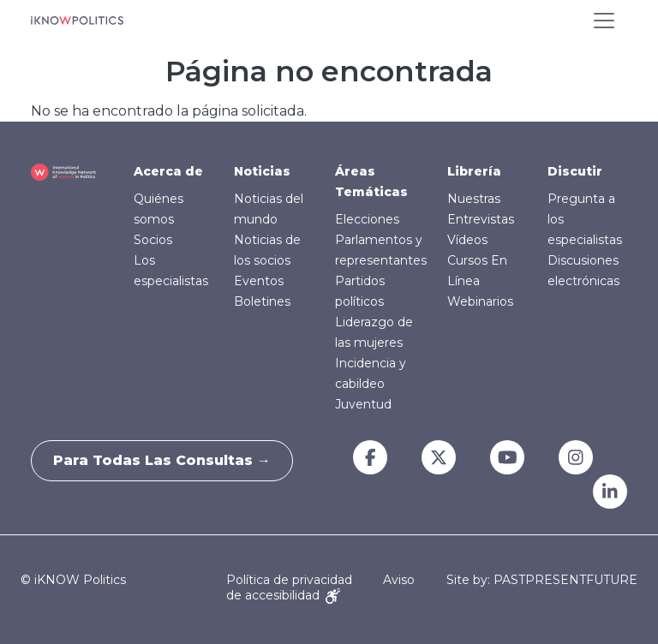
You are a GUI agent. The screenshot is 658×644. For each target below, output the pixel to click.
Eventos (259, 281)
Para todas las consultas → (166, 460)
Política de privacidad (289, 580)
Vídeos (467, 240)
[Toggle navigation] (604, 21)
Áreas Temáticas (371, 182)
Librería (474, 171)
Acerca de (168, 171)
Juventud (363, 404)
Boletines (262, 301)
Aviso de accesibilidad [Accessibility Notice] (320, 587)
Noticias (262, 171)
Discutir (575, 171)
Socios (153, 240)
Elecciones (367, 219)
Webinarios (480, 301)
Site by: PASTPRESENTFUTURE (542, 580)
